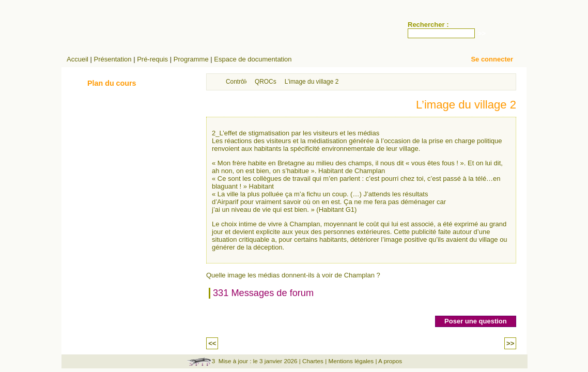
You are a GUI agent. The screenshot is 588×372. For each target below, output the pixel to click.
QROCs (266, 82)
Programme (191, 59)
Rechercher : (428, 25)
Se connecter (492, 59)
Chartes (313, 361)
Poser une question (476, 321)
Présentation (113, 59)
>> (510, 343)
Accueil (78, 59)
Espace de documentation (253, 59)
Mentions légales (351, 361)
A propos (390, 361)
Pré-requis (152, 59)
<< (212, 343)
